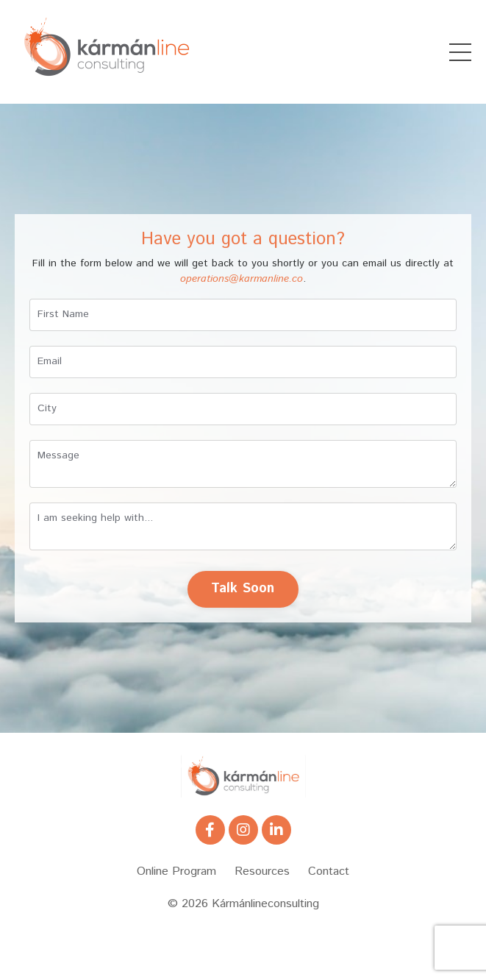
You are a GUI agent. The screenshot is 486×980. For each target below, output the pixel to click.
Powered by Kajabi (243, 942)
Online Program (176, 871)
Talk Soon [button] (243, 589)
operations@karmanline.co (242, 279)
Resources (262, 871)
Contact (329, 871)
